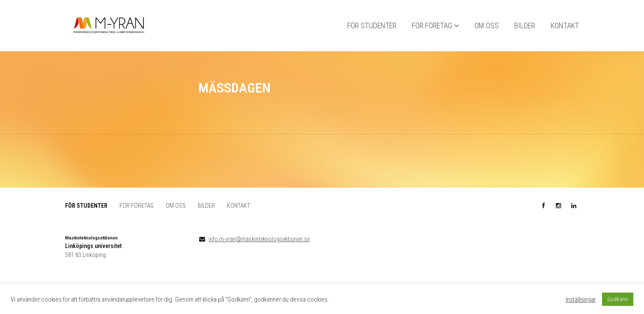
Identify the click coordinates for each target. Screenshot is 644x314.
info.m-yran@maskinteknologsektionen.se (259, 239)
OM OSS (487, 26)
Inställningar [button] (581, 299)
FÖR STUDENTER (372, 26)
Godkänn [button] (618, 299)
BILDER (525, 26)
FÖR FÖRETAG (432, 26)
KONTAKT (565, 26)
